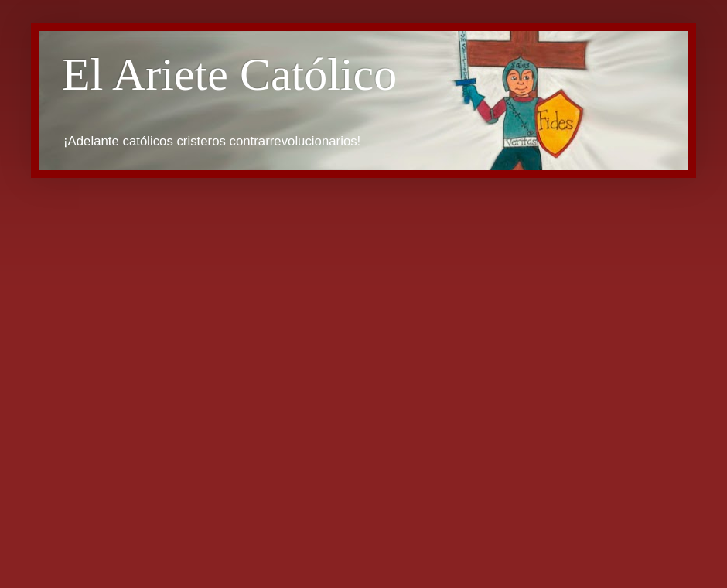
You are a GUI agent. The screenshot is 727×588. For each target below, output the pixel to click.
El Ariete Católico (229, 74)
